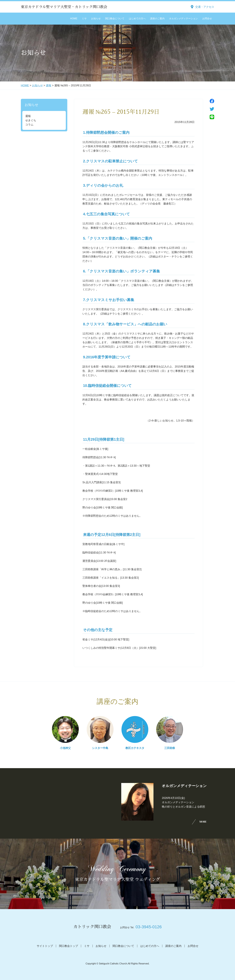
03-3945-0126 (149, 927)
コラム (29, 125)
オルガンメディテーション (183, 19)
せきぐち (31, 120)
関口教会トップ (68, 946)
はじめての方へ (137, 19)
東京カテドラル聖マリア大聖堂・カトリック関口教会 (64, 7)
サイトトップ (45, 946)
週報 (49, 85)
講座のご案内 (157, 19)
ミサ (84, 19)
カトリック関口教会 (92, 927)
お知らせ (96, 19)
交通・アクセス (205, 7)
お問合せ (207, 19)
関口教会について (115, 19)
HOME (74, 19)
